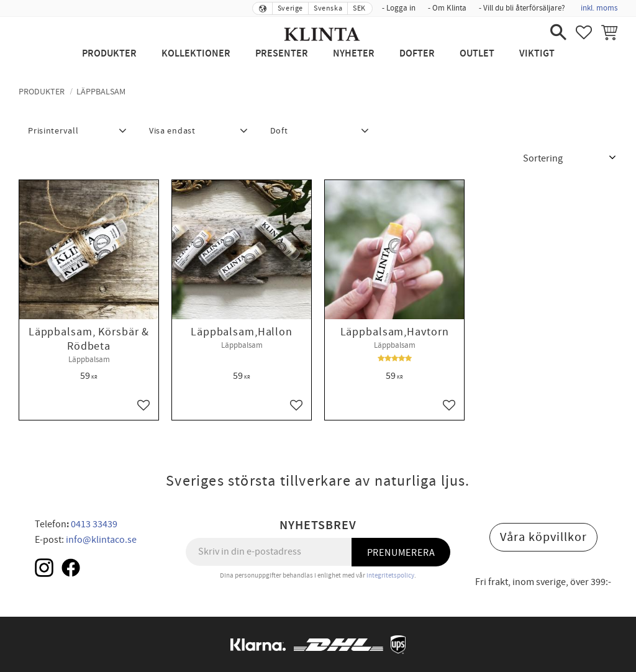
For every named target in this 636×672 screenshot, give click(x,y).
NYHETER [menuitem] (354, 54)
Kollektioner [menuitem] (196, 54)
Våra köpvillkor (543, 537)
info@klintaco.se (101, 540)
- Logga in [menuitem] (399, 8)
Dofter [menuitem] (417, 54)
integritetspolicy (390, 575)
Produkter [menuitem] (109, 54)
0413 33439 (94, 524)
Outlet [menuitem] (477, 54)
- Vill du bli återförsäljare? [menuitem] (522, 8)
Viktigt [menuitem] (537, 54)
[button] (558, 32)
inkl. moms (599, 8)
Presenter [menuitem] (282, 54)
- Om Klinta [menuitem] (447, 8)
